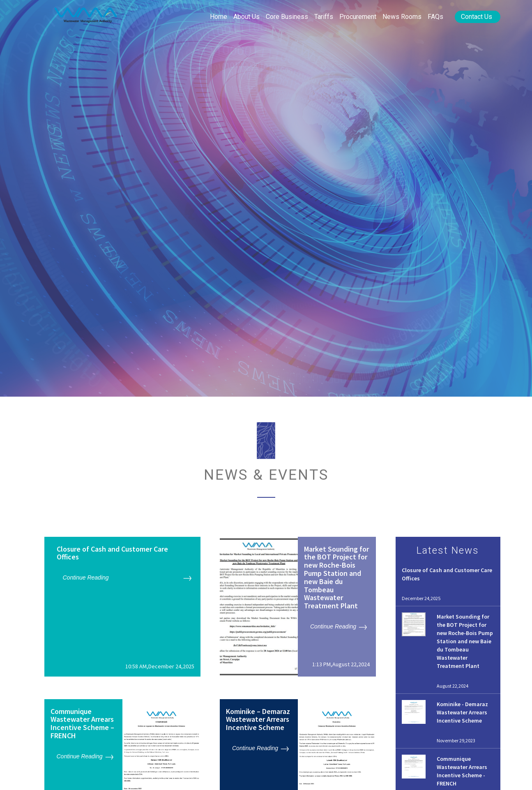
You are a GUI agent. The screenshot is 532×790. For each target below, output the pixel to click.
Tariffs (324, 17)
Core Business (287, 17)
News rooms (402, 17)
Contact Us (477, 17)
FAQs (435, 17)
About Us (246, 17)
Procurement (358, 17)
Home (219, 17)
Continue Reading (86, 577)
